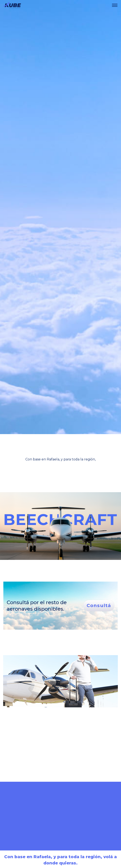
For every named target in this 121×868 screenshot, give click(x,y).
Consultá (99, 606)
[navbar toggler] (115, 5)
